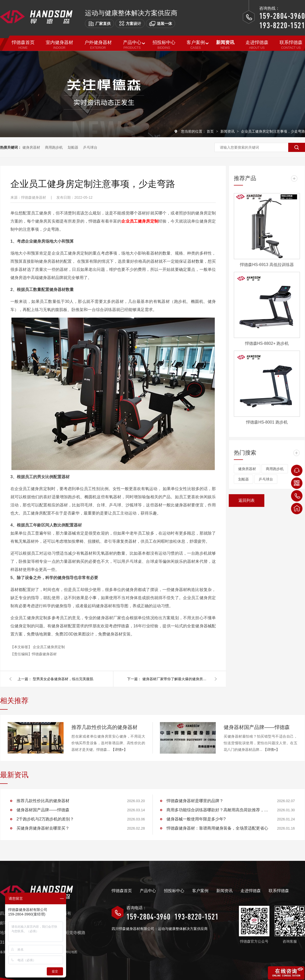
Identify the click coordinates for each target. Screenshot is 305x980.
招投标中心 (174, 891)
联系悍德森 (279, 891)
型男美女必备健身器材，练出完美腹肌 (63, 679)
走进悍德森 (251, 891)
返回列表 (247, 500)
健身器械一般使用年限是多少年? (196, 819)
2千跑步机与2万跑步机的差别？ (45, 819)
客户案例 (200, 891)
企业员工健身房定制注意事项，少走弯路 (273, 131)
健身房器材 (31, 147)
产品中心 (148, 891)
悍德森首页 (122, 891)
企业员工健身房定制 (49, 647)
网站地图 (71, 952)
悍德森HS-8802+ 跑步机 (267, 343)
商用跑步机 (54, 147)
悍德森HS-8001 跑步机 (267, 422)
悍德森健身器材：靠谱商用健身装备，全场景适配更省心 (217, 828)
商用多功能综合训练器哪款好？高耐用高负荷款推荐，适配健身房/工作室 (217, 810)
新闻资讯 (228, 131)
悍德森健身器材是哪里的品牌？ (195, 801)
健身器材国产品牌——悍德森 (257, 727)
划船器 (73, 147)
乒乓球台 (90, 147)
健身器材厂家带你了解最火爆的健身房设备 (175, 679)
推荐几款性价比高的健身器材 (104, 727)
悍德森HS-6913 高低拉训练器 (267, 265)
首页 (211, 131)
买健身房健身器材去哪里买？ (43, 828)
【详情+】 (119, 750)
